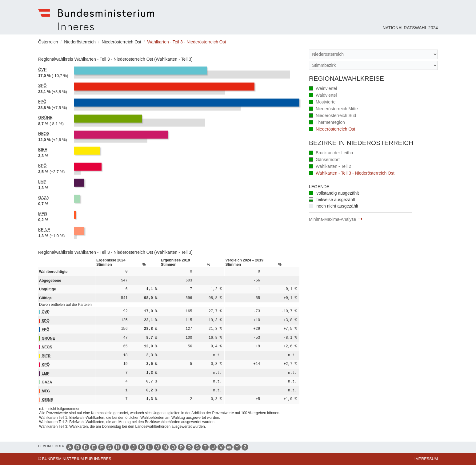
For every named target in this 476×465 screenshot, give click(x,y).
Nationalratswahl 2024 (410, 28)
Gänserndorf (324, 160)
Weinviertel (323, 89)
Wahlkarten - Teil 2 (330, 167)
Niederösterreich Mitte (333, 109)
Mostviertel (323, 102)
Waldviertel (323, 96)
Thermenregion (327, 123)
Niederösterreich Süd (332, 116)
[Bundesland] (373, 54)
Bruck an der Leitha (331, 153)
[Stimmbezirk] (373, 65)
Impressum (426, 459)
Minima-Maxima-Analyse (332, 219)
